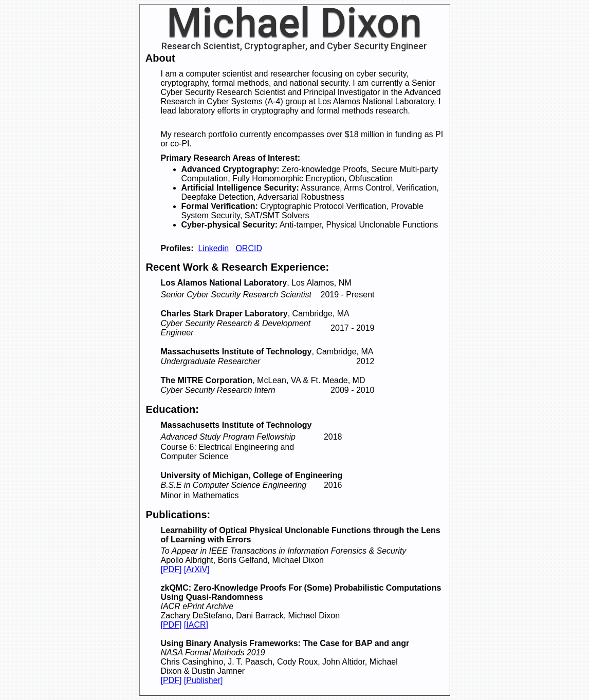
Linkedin (213, 248)
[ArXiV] (197, 569)
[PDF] (171, 569)
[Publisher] (204, 680)
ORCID (249, 248)
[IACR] (196, 625)
